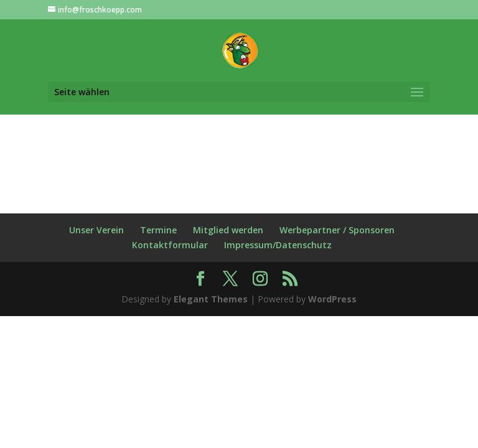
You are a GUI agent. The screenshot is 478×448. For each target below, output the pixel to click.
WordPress (332, 299)
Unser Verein (96, 230)
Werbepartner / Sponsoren (337, 230)
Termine (158, 230)
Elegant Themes (211, 299)
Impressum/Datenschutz (278, 245)
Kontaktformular (170, 245)
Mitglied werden (228, 230)
